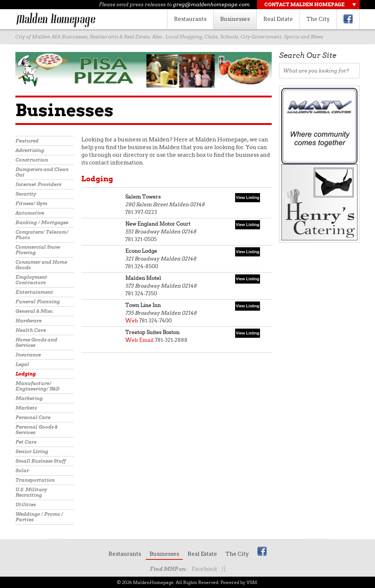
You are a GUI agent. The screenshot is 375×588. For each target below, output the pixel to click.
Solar (22, 471)
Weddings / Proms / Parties (39, 517)
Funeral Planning (38, 302)
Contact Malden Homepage (305, 5)
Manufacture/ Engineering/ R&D (37, 386)
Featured (27, 141)
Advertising (30, 150)
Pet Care (26, 442)
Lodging (25, 374)
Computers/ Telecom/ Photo (42, 235)
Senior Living (32, 452)
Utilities (25, 505)
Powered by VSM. (239, 582)
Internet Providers (38, 184)
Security (26, 194)
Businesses (235, 19)
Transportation (35, 480)
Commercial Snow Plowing (38, 250)
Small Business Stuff (40, 461)
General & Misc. (34, 311)
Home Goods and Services (36, 343)
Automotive (30, 213)
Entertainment (34, 292)
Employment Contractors (31, 280)
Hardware (28, 321)
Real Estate (278, 19)
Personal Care (33, 417)
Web (132, 321)
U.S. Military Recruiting (31, 492)
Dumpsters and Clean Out (42, 172)
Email (146, 340)
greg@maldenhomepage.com (211, 4)
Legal (22, 364)
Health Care (31, 330)
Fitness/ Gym (31, 204)
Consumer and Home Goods (41, 265)
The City (318, 19)
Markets (26, 408)
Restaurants (190, 19)
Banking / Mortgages (42, 223)
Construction (32, 160)
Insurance (28, 355)
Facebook (204, 569)
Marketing (29, 398)
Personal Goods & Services (36, 430)
